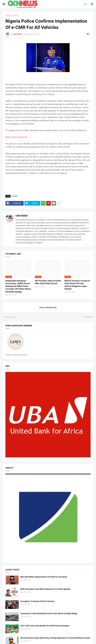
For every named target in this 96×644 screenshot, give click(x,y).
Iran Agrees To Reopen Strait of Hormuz (37, 601)
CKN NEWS (22, 216)
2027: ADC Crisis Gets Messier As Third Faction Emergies (45, 626)
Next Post (88, 317)
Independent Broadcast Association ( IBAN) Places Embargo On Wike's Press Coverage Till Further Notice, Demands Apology (18, 286)
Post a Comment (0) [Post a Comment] (48, 307)
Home (8, 16)
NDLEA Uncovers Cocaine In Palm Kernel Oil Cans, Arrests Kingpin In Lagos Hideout (77, 285)
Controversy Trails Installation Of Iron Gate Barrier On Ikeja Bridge (49, 613)
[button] (4, 4)
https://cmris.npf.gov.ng (16, 137)
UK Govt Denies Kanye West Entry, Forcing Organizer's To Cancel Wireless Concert (55, 638)
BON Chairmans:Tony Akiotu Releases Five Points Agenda (45, 589)
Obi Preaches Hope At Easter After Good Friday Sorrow (48, 282)
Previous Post (10, 317)
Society (16, 16)
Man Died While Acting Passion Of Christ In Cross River (44, 577)
